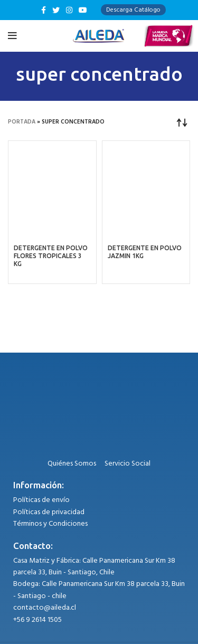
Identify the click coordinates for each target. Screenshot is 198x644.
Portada (22, 122)
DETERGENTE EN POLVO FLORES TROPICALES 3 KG (51, 256)
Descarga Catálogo (133, 10)
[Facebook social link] (44, 10)
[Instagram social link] (69, 10)
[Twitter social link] (56, 10)
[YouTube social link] (83, 10)
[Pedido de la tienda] (182, 122)
